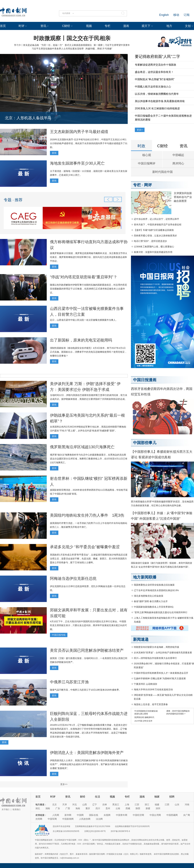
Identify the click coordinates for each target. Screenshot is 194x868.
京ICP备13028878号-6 (120, 831)
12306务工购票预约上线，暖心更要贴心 (154, 247)
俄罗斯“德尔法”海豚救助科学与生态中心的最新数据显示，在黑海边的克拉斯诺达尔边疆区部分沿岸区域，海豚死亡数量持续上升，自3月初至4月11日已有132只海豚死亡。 (89, 459)
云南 (118, 808)
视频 (89, 26)
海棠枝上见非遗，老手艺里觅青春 (151, 704)
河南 (187, 804)
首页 (3, 26)
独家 (157, 797)
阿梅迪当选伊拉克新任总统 (73, 578)
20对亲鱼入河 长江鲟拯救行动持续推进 (157, 108)
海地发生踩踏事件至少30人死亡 (77, 163)
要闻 (54, 153)
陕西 (138, 808)
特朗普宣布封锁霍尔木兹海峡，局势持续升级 (156, 647)
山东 (177, 804)
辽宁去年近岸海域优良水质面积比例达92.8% (156, 590)
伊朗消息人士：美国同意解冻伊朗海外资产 (87, 753)
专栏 (108, 26)
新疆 (148, 808)
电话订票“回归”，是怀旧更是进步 (150, 241)
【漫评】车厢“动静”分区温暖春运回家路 (154, 230)
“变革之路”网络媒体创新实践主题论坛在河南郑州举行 (161, 612)
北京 (54, 804)
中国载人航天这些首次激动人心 (153, 87)
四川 (98, 808)
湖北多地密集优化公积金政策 (149, 596)
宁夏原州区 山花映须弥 (145, 684)
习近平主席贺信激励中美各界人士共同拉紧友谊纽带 (58, 49)
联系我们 (16, 810)
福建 (157, 804)
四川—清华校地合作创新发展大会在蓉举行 (155, 658)
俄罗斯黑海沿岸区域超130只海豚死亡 (82, 447)
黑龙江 (116, 804)
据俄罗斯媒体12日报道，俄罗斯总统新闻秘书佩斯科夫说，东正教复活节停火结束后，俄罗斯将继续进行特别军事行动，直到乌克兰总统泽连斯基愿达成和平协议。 (89, 257)
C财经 (66, 26)
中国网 (80, 815)
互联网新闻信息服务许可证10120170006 (93, 826)
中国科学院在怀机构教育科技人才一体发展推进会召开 (161, 673)
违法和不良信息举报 (61, 826)
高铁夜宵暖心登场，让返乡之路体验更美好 (155, 236)
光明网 (39, 819)
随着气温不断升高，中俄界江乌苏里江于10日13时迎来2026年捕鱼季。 (86, 690)
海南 (78, 808)
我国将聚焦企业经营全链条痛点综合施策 (154, 585)
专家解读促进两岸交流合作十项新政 (156, 65)
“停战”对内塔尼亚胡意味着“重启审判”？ (84, 277)
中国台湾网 (155, 815)
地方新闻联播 (145, 577)
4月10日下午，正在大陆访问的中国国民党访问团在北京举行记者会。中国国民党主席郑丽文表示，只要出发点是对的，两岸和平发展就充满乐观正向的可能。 (88, 625)
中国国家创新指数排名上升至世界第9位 (154, 607)
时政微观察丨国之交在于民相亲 (72, 38)
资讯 (43, 26)
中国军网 (52, 819)
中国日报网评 (147, 163)
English (164, 15)
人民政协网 (85, 819)
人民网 (56, 815)
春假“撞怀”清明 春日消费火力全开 (151, 601)
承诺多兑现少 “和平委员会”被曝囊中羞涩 (85, 547)
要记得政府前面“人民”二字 (157, 56)
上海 (127, 804)
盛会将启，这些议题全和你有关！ (154, 72)
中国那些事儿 (145, 443)
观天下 (146, 26)
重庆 (88, 808)
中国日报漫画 (145, 380)
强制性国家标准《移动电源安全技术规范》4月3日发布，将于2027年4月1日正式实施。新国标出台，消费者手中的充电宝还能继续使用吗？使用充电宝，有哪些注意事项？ (88, 352)
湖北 (38, 808)
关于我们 (5, 810)
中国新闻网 (68, 819)
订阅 (187, 15)
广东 (58, 808)
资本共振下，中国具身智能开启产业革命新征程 (158, 225)
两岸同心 (178, 163)
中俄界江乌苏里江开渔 (69, 682)
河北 (75, 804)
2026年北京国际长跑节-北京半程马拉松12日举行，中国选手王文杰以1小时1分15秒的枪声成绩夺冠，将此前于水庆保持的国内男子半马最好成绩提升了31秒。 (89, 143)
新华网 (68, 815)
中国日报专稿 (59, 635)
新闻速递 (141, 639)
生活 (97, 797)
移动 (176, 15)
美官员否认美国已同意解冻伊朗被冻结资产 (87, 650)
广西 (68, 808)
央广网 (187, 815)
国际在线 (94, 815)
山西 (85, 804)
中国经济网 (138, 815)
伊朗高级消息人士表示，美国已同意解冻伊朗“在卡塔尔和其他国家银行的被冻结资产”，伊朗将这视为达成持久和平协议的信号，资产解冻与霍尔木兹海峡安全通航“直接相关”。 (89, 764)
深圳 (158, 808)
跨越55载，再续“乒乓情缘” (99, 49)
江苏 (137, 804)
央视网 (107, 815)
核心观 (147, 155)
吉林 (105, 804)
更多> (140, 130)
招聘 (172, 797)
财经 (83, 797)
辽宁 (95, 804)
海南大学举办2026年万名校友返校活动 (153, 689)
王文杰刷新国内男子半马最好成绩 (79, 132)
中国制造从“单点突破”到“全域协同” (155, 79)
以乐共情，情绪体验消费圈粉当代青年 (157, 94)
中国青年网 (122, 815)
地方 (169, 26)
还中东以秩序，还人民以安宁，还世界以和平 (156, 219)
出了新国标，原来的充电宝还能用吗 (81, 340)
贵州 (108, 808)
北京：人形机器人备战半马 (28, 118)
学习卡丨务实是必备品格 (27, 45)
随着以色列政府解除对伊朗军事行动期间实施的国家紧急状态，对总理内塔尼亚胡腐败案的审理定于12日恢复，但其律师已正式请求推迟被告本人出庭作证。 (88, 289)
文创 (188, 26)
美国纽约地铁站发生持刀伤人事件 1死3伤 (87, 515)
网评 (148, 185)
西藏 (128, 808)
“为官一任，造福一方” (52, 45)
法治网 (99, 819)
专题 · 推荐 (13, 200)
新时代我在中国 (162, 172)
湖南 (48, 808)
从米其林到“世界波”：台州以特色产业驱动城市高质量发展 (163, 653)
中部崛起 (178, 155)
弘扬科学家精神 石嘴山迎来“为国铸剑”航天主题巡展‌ (160, 678)
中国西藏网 (172, 815)
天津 (65, 804)
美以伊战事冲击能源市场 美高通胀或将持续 (160, 101)
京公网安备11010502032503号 (66, 831)
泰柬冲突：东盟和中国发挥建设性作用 (153, 252)
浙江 (147, 804)
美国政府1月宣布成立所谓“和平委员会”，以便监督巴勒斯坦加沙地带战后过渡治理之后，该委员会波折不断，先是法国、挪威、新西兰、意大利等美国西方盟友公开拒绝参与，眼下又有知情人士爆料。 (89, 559)
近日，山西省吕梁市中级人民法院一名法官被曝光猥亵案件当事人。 (84, 320)
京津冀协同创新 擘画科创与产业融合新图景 (183, 197)
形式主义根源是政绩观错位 (78, 45)
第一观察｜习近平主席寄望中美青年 (112, 45)
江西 (167, 804)
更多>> (64, 784)
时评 (22, 26)
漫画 (126, 26)
